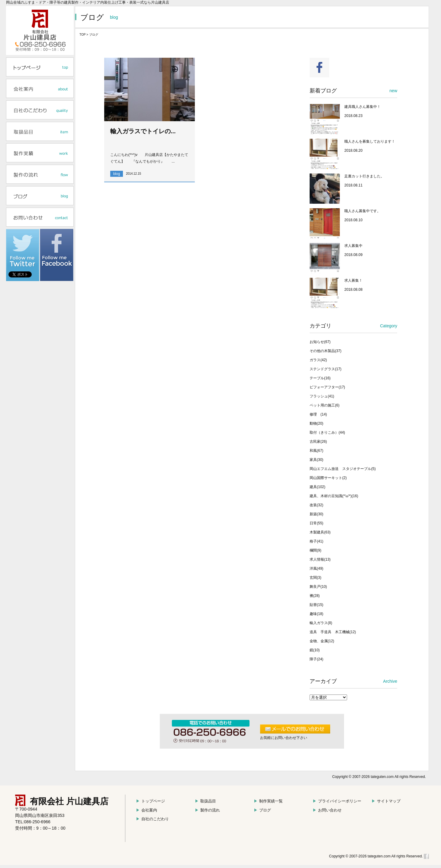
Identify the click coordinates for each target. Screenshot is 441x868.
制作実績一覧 (268, 801)
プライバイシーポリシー (337, 801)
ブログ (262, 810)
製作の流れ (207, 810)
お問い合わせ (327, 810)
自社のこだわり (152, 819)
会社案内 (146, 810)
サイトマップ (386, 801)
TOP (82, 35)
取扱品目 (205, 801)
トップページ (150, 801)
